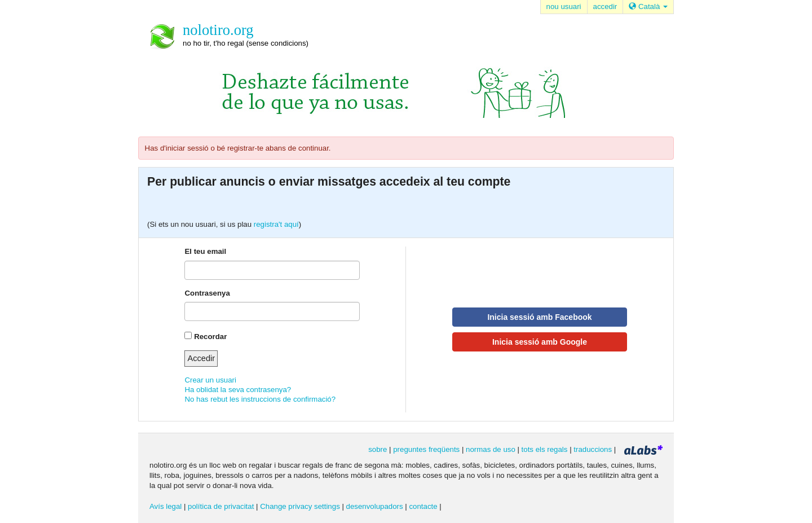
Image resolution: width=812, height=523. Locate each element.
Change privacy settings (300, 506)
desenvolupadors (375, 506)
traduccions (593, 449)
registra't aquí (276, 224)
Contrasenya (207, 293)
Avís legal (166, 506)
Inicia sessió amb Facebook (539, 317)
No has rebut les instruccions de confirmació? (260, 399)
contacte (423, 506)
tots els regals (545, 449)
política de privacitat (221, 506)
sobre (378, 449)
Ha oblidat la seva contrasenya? (238, 390)
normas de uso (491, 449)
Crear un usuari (210, 380)
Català (648, 6)
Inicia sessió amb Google (540, 342)
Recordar (210, 337)
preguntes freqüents (426, 449)
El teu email (205, 251)
